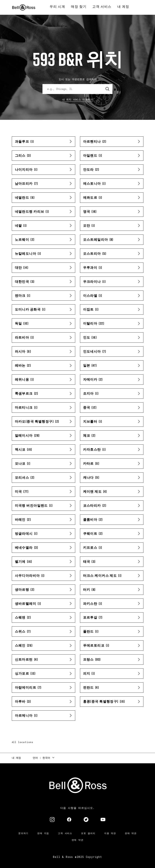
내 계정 (16, 758)
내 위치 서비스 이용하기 (78, 99)
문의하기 (23, 833)
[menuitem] (57, 7)
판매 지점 (43, 833)
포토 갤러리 (88, 833)
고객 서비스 (65, 833)
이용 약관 (110, 833)
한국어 (46, 758)
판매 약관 (131, 833)
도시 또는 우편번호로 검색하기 (78, 79)
